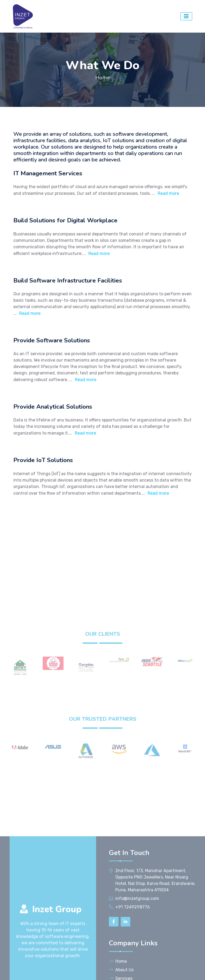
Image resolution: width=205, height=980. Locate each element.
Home (103, 78)
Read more (168, 193)
